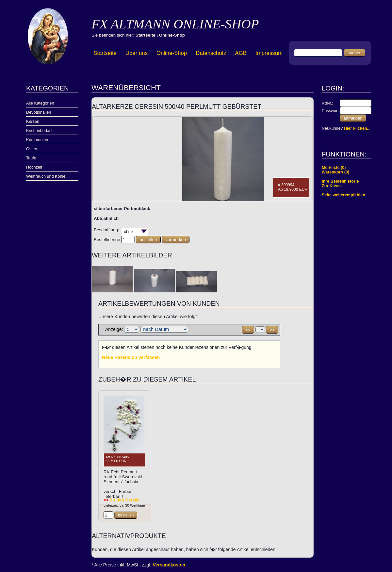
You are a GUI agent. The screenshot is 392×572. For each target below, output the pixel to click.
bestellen (148, 240)
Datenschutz (211, 53)
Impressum (269, 53)
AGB (241, 53)
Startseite (146, 35)
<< (248, 330)
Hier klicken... (357, 128)
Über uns (137, 53)
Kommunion (37, 140)
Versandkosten (169, 565)
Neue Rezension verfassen (131, 357)
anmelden (353, 118)
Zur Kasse (332, 186)
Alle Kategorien (40, 103)
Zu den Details (122, 500)
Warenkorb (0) (335, 172)
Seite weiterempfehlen (343, 195)
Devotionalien (39, 112)
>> (272, 330)
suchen (355, 53)
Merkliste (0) (334, 168)
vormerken (176, 240)
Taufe (31, 158)
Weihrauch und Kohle (46, 176)
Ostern (32, 149)
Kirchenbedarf (39, 131)
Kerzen (33, 122)
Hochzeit (34, 167)
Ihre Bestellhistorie (340, 181)
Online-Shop (172, 35)
